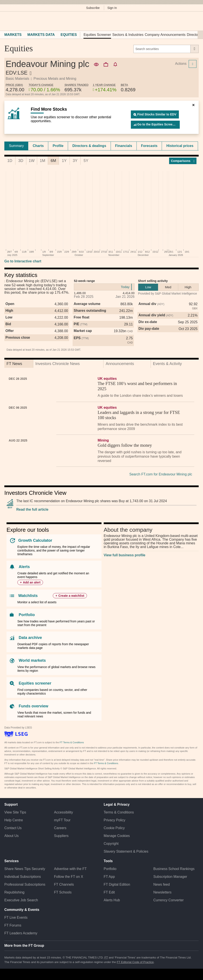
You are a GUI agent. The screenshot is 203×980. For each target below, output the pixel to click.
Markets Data (41, 35)
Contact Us (13, 828)
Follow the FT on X (69, 877)
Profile (58, 146)
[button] (7, 21)
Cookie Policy (114, 828)
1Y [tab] (64, 161)
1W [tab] (32, 161)
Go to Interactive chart (23, 261)
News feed (162, 884)
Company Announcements (165, 35)
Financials (124, 146)
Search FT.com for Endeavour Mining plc (161, 474)
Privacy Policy (115, 820)
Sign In (112, 8)
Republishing (14, 892)
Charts (38, 146)
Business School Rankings (174, 869)
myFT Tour (62, 820)
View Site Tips (15, 812)
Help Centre (14, 820)
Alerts (24, 567)
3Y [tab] (75, 161)
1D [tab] (10, 161)
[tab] (16, 146)
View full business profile (125, 555)
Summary (16, 146)
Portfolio (27, 615)
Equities (69, 35)
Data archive (30, 638)
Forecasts (149, 146)
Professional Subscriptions (25, 884)
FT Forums (13, 925)
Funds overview (33, 706)
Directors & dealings (89, 146)
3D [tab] (21, 161)
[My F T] (194, 21)
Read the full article (32, 509)
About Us (12, 836)
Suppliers (61, 836)
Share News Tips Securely (25, 869)
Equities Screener (97, 35)
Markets (13, 35)
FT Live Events (16, 917)
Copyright (111, 844)
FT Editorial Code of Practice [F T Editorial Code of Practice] (135, 962)
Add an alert (32, 582)
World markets (32, 660)
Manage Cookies (117, 836)
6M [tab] (53, 161)
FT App (109, 877)
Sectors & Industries (128, 35)
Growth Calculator (35, 540)
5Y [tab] (86, 161)
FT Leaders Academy (21, 933)
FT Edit (109, 892)
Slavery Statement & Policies (126, 851)
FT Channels (64, 884)
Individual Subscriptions (23, 877)
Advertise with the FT (70, 869)
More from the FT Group (24, 946)
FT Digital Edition (117, 884)
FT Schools (63, 892)
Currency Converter (169, 900)
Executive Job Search (21, 900)
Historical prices (180, 146)
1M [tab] (42, 161)
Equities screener (35, 683)
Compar (183, 161)
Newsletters (163, 892)
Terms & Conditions (119, 812)
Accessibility (64, 812)
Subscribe (93, 8)
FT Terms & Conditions (72, 742)
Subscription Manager (170, 877)
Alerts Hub (112, 900)
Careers (60, 828)
